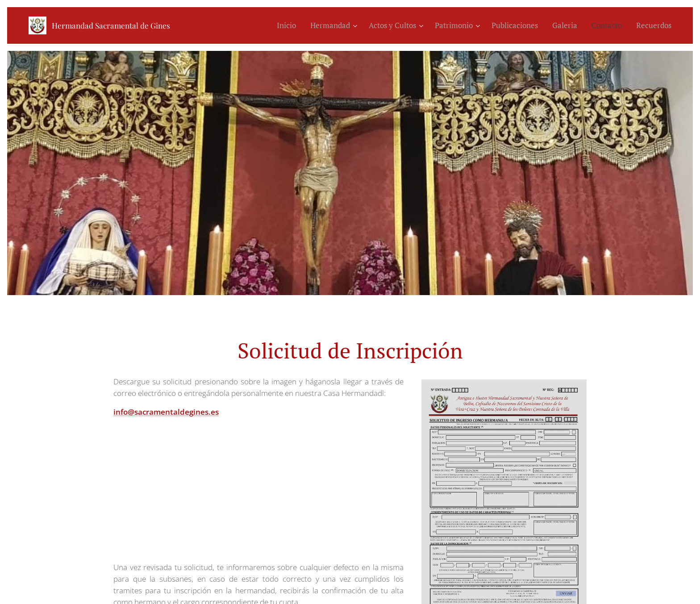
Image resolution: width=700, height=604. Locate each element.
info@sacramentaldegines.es (166, 411)
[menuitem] (289, 25)
